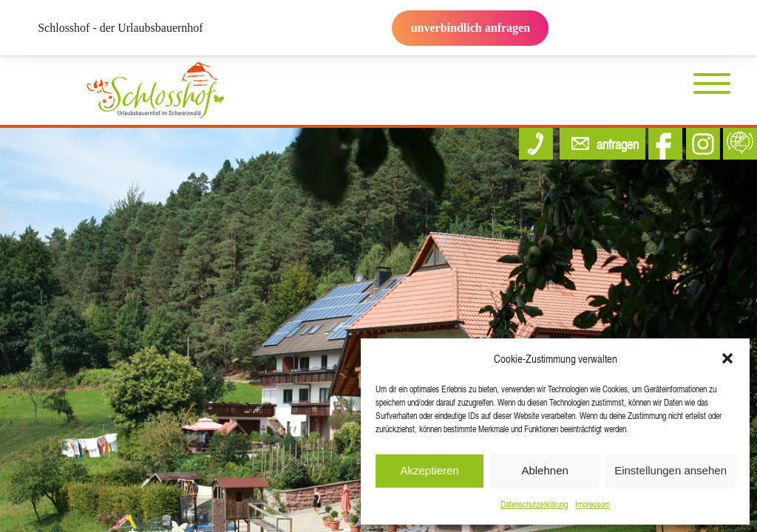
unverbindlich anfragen (471, 28)
